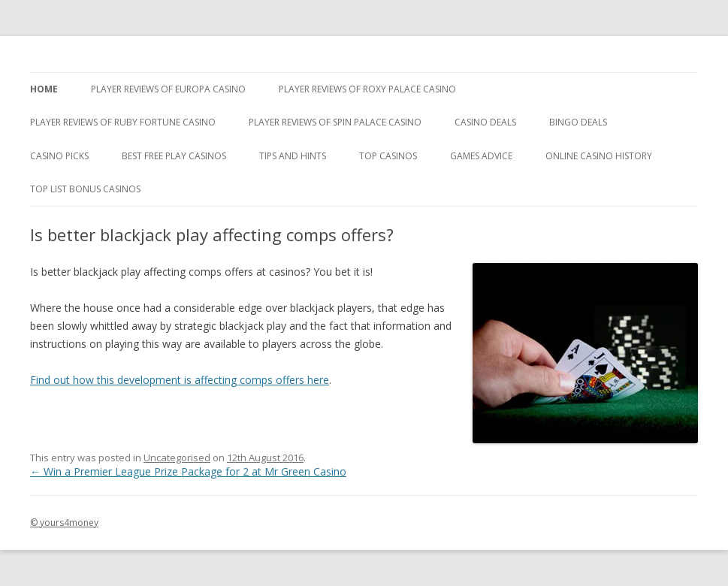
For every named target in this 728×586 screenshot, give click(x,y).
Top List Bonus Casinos (85, 189)
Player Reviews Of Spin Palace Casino (335, 122)
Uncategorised (177, 458)
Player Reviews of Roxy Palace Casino (367, 89)
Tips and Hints (293, 156)
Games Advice (481, 156)
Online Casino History (599, 156)
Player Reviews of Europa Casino (168, 89)
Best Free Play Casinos (174, 156)
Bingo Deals (578, 122)
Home (44, 89)
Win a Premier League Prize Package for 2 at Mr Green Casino (188, 471)
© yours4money (64, 523)
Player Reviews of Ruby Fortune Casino (123, 122)
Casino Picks (59, 156)
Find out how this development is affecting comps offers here (180, 380)
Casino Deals (485, 122)
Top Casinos (388, 156)
